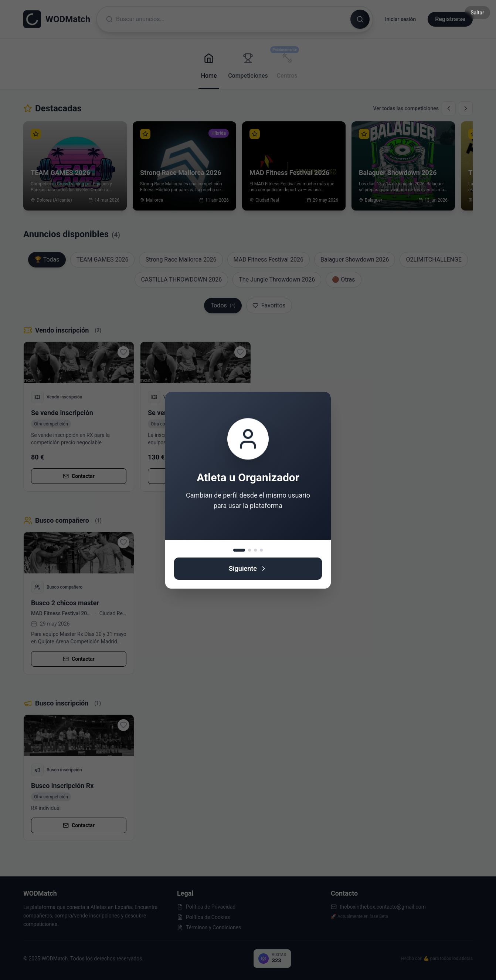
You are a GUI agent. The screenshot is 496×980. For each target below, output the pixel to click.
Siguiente (248, 568)
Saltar (477, 13)
